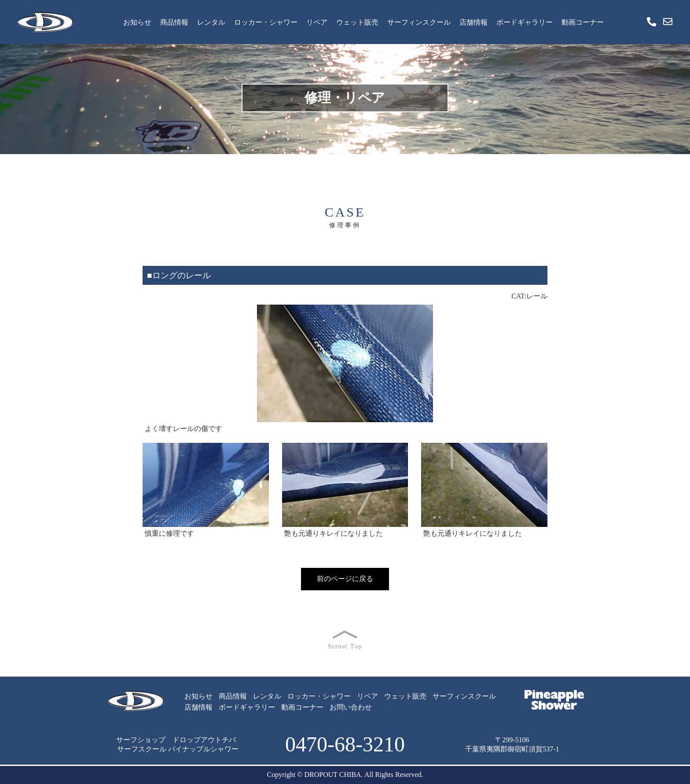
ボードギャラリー (525, 22)
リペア (317, 22)
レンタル (211, 22)
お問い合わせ (351, 707)
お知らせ (137, 22)
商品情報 (174, 22)
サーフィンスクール (419, 22)
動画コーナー (583, 22)
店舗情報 (473, 22)
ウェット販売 (357, 22)
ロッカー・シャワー (266, 22)
